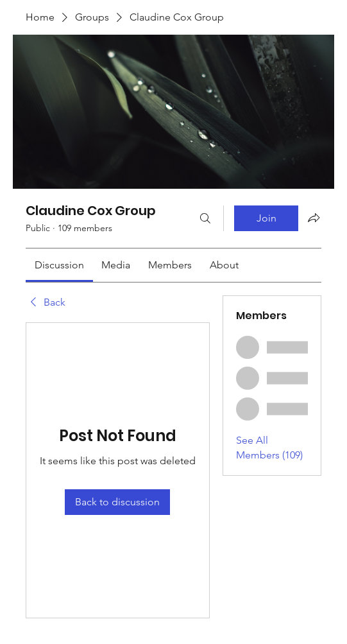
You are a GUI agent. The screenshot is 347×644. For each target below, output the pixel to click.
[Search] (205, 218)
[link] (59, 265)
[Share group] (314, 218)
